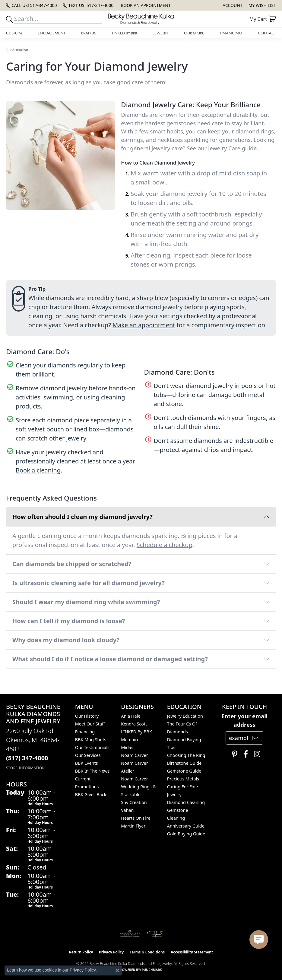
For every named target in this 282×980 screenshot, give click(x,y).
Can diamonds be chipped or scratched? (72, 564)
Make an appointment (144, 325)
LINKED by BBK (125, 33)
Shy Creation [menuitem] (134, 802)
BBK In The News (92, 771)
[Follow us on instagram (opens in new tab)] (256, 754)
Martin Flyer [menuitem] (133, 826)
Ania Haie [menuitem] (131, 716)
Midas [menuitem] (127, 747)
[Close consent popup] (117, 970)
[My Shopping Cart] (263, 19)
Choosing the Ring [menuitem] (186, 755)
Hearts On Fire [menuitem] (136, 818)
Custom (14, 33)
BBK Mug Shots (91, 740)
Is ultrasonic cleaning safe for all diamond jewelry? (89, 583)
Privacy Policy (111, 952)
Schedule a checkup (165, 545)
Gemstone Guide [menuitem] (184, 771)
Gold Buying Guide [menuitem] (186, 834)
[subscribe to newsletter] (255, 738)
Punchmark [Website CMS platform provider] (152, 970)
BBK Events (87, 763)
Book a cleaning (38, 470)
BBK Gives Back (91, 794)
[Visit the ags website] (130, 934)
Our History (87, 716)
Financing (231, 33)
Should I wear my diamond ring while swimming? (86, 602)
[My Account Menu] (232, 5)
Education (19, 50)
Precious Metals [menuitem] (183, 779)
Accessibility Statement (192, 952)
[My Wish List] (262, 5)
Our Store (194, 33)
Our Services (88, 755)
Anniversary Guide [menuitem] (186, 826)
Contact (267, 33)
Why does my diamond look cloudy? (66, 640)
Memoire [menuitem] (130, 740)
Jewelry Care (224, 148)
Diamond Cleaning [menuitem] (186, 802)
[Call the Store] (27, 758)
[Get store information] (25, 768)
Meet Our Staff (90, 724)
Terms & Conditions (147, 952)
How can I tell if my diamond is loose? (69, 621)
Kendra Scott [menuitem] (134, 724)
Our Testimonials (92, 747)
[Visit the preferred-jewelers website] (155, 934)
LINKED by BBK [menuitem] (136, 732)
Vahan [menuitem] (127, 810)
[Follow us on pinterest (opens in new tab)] (233, 754)
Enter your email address (244, 720)
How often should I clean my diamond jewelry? (82, 517)
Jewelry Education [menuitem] (185, 716)
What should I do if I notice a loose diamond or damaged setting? (110, 659)
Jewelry (161, 33)
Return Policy (81, 952)
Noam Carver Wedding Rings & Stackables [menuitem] (138, 787)
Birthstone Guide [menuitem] (184, 763)
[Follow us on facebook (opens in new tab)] (244, 754)
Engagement (52, 33)
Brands (89, 33)
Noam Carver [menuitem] (134, 755)
